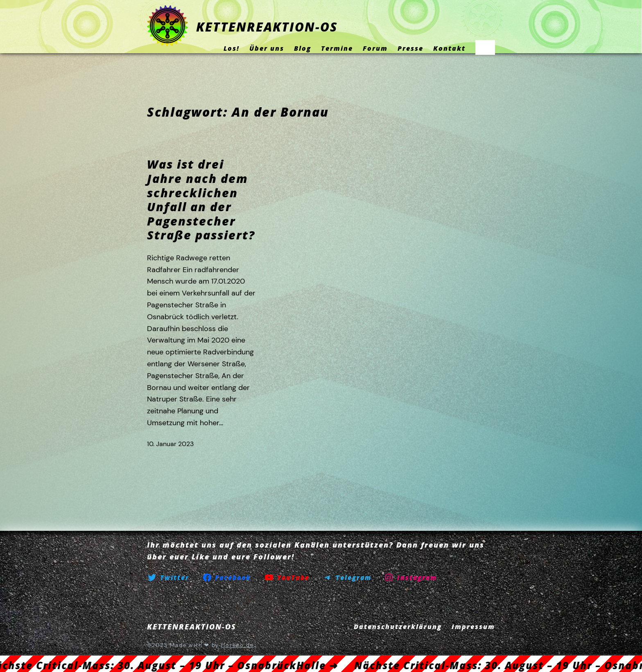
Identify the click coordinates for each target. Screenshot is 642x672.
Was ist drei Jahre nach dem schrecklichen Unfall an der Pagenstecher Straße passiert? (201, 200)
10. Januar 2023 (170, 444)
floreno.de (237, 645)
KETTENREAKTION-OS (267, 27)
